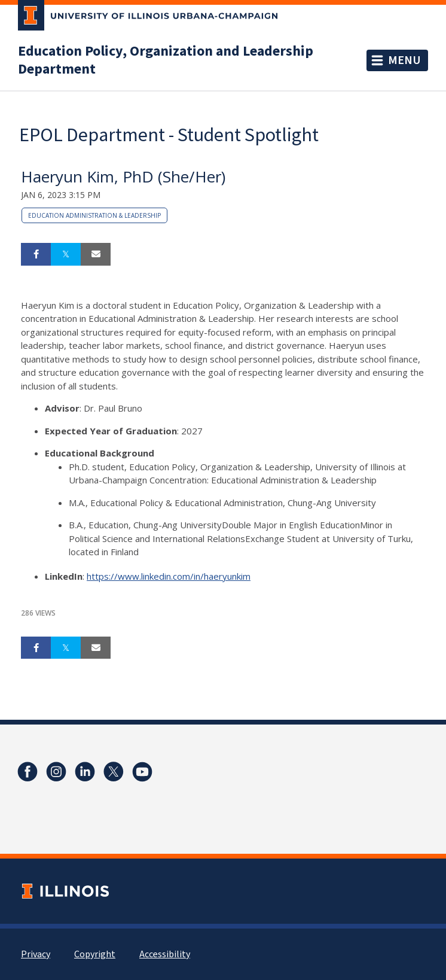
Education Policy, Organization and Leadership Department (166, 60)
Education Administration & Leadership (94, 215)
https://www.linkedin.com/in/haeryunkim (169, 576)
